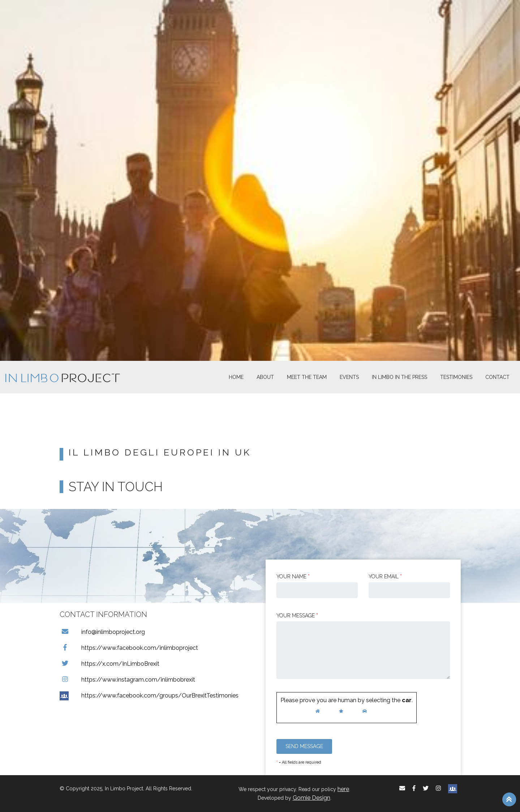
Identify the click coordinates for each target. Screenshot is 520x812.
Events (349, 377)
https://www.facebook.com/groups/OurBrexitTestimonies (149, 696)
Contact (497, 377)
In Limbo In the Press (399, 377)
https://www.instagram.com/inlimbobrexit (127, 680)
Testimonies (456, 377)
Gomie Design (311, 798)
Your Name (293, 576)
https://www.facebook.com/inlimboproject (129, 648)
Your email (385, 576)
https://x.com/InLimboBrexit (109, 664)
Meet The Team (307, 377)
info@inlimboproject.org (102, 632)
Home (236, 377)
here (343, 789)
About (265, 377)
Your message (297, 616)
